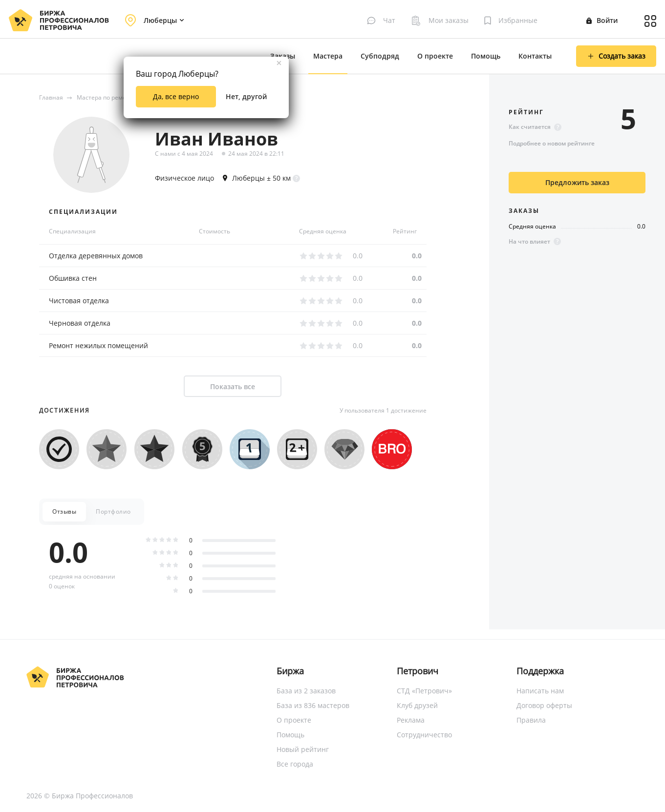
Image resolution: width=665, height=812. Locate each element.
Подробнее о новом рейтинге (552, 143)
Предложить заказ (577, 182)
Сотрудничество (424, 735)
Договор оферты (544, 705)
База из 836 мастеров (313, 705)
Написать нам (540, 691)
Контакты (535, 56)
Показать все (233, 386)
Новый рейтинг (303, 749)
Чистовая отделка (79, 301)
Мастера (328, 56)
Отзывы (64, 511)
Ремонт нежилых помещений (98, 345)
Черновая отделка (80, 323)
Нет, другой (246, 96)
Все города (295, 764)
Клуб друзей (417, 705)
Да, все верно (176, 96)
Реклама (411, 720)
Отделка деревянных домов (96, 256)
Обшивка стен (73, 278)
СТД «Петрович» (424, 691)
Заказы (283, 56)
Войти (602, 20)
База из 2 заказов (306, 691)
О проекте (435, 56)
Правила (531, 720)
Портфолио (113, 511)
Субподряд (380, 56)
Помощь (486, 56)
